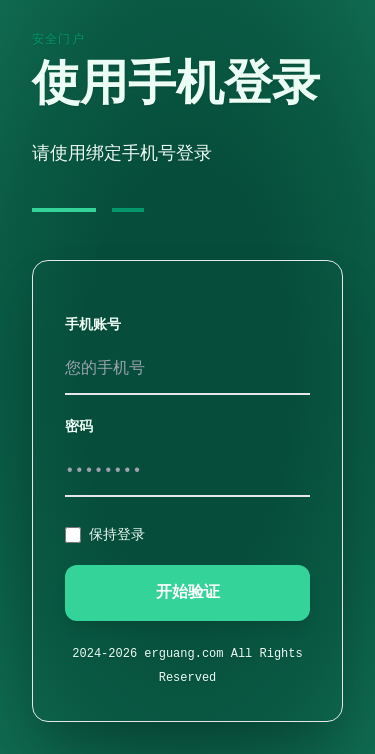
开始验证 (188, 593)
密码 (79, 427)
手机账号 (93, 325)
